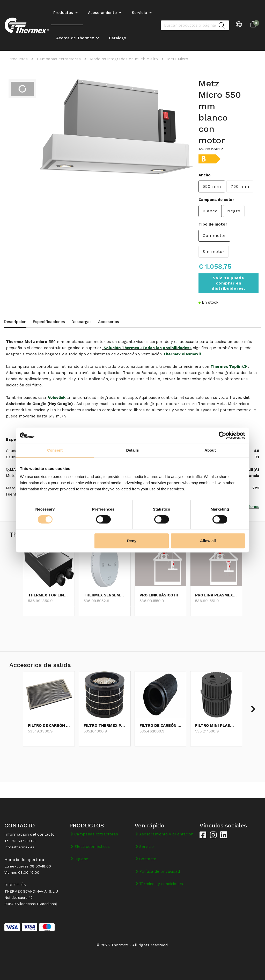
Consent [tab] (55, 450)
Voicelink (57, 398)
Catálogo (117, 38)
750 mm (240, 186)
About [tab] (210, 450)
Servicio (139, 13)
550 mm (212, 186)
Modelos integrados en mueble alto (124, 59)
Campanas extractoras (59, 59)
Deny (132, 541)
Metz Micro (178, 59)
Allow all (208, 541)
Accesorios (109, 322)
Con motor (214, 235)
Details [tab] (132, 450)
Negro (234, 211)
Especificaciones (49, 322)
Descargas (82, 322)
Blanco (210, 211)
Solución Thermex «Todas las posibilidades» (148, 348)
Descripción (15, 322)
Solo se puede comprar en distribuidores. (228, 283)
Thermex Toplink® (229, 366)
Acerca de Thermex (75, 38)
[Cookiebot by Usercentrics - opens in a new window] (222, 435)
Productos (18, 59)
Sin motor (214, 252)
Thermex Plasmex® (182, 354)
